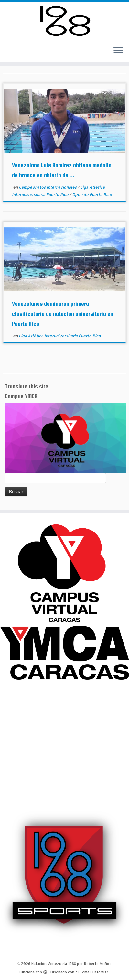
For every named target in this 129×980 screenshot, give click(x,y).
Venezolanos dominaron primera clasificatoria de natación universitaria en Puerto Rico (63, 314)
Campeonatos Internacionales (48, 187)
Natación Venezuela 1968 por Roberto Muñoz (71, 964)
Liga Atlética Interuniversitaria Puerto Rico (60, 336)
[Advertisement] (64, 744)
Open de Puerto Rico (92, 194)
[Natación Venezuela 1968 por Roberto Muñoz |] (64, 21)
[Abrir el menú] (118, 51)
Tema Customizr (94, 972)
